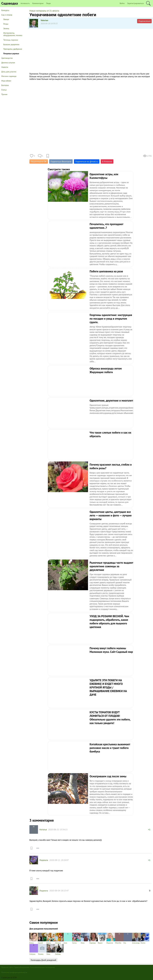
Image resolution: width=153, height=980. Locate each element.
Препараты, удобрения (13, 49)
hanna (76, 938)
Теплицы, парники (11, 40)
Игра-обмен (6, 81)
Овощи (6, 19)
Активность (25, 3)
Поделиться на (87, 161)
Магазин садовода (9, 76)
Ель (128, 938)
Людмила (44, 860)
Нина (85, 938)
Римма (145, 938)
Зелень (6, 28)
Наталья (43, 829)
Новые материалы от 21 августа (44, 11)
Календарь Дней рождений (43, 960)
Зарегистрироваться (135, 3)
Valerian (44, 20)
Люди (48, 3)
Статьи (4, 90)
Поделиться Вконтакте (61, 161)
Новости (5, 67)
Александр (136, 938)
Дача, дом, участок (9, 72)
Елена (34, 938)
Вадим (102, 938)
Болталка (5, 85)
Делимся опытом (8, 63)
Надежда (94, 938)
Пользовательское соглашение (42, 967)
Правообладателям (22, 967)
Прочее (4, 94)
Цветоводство (7, 58)
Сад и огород (7, 15)
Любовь (59, 950)
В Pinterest (107, 161)
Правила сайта (7, 967)
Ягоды (6, 24)
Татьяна (42, 950)
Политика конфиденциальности (14, 972)
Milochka (119, 938)
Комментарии (38, 3)
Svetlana (34, 950)
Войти (122, 3)
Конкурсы (5, 10)
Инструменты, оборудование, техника (13, 34)
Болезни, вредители (11, 44)
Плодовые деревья (11, 54)
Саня (68, 938)
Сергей (42, 938)
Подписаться (144, 21)
